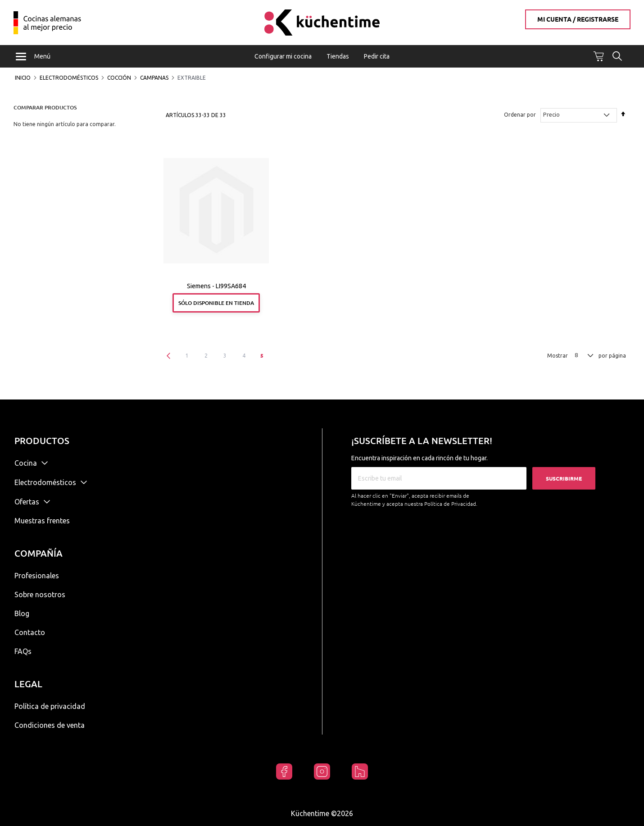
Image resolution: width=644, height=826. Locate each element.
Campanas (154, 78)
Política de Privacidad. (451, 504)
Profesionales (37, 576)
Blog (22, 613)
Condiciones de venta (50, 725)
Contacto (30, 632)
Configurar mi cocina (283, 56)
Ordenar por (520, 116)
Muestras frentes (42, 521)
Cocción (119, 78)
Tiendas (338, 56)
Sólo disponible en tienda (216, 303)
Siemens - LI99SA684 (216, 287)
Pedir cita (377, 56)
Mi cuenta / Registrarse (578, 19)
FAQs (23, 651)
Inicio (23, 78)
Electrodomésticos (69, 78)
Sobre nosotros (40, 595)
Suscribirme (564, 479)
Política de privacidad (50, 706)
